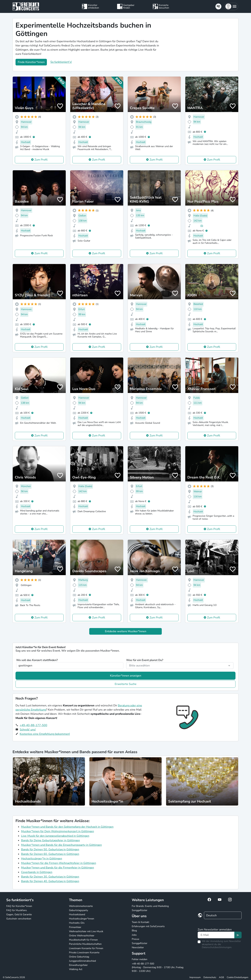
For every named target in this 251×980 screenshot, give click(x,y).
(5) (202, 226)
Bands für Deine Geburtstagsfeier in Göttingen (50, 840)
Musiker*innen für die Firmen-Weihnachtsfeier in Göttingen (59, 863)
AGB (221, 977)
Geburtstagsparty (79, 910)
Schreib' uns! (28, 730)
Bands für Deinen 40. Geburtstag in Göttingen (50, 881)
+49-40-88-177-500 (33, 725)
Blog (134, 931)
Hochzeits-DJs (77, 923)
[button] (231, 6)
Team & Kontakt (140, 922)
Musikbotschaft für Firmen (83, 940)
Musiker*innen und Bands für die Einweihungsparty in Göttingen (61, 845)
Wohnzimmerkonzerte (81, 906)
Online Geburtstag (79, 957)
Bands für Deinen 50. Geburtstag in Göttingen (50, 849)
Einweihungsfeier (78, 965)
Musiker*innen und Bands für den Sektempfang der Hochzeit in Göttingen (67, 827)
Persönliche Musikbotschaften (85, 944)
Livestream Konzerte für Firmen (86, 948)
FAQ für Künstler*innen (19, 906)
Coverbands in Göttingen (37, 872)
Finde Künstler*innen (31, 62)
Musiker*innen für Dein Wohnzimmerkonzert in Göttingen (58, 831)
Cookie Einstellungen (237, 977)
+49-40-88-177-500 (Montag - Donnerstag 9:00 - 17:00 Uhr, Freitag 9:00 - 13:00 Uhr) (158, 967)
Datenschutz (210, 977)
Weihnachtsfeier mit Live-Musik (86, 931)
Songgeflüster (140, 910)
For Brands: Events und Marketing (150, 906)
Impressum (195, 977)
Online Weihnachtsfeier (82, 936)
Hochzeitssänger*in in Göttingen (42, 859)
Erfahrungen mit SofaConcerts (148, 926)
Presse (135, 939)
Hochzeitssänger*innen (82, 919)
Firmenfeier (75, 927)
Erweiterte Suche (126, 684)
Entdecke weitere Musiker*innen (126, 631)
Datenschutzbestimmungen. (217, 947)
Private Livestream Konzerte (84, 953)
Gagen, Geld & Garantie (19, 914)
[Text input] (216, 935)
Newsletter (138, 947)
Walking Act (76, 969)
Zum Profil (41, 160)
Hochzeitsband (77, 914)
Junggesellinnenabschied (82, 961)
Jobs (134, 935)
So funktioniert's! (61, 62)
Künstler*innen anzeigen (126, 676)
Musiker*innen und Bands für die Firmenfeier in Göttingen (58, 868)
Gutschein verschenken (19, 919)
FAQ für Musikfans (17, 910)
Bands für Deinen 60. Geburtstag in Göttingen (50, 854)
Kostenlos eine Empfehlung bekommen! (45, 734)
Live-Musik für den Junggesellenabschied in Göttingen (55, 836)
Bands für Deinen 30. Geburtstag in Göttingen (50, 877)
